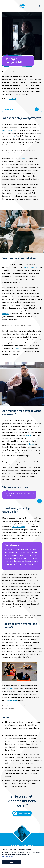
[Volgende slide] (39, 501)
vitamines (6, 314)
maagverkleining (11, 700)
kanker (32, 444)
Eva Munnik (13, 99)
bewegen (10, 689)
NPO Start (30, 618)
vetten (11, 311)
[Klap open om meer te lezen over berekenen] (8, 130)
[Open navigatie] (4, 6)
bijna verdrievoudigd (32, 268)
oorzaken (24, 159)
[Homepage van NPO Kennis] (22, 6)
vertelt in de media (18, 527)
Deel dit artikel (24, 813)
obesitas (12, 136)
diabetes (28, 435)
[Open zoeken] (40, 6)
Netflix (18, 349)
